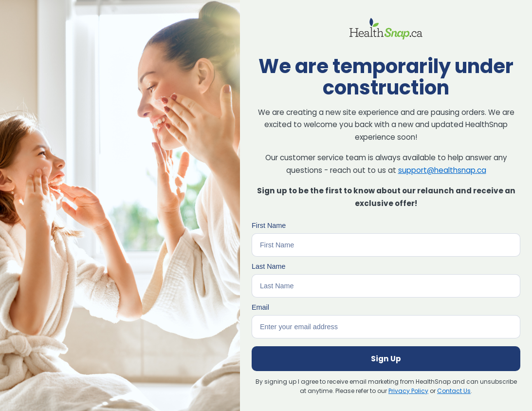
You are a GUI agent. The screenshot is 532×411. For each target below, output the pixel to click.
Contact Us (454, 391)
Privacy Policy (408, 391)
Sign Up (386, 359)
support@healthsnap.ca (442, 170)
